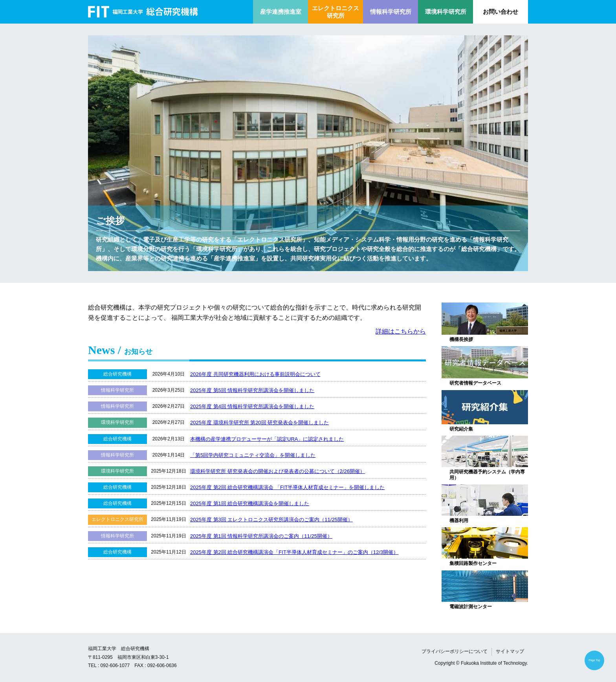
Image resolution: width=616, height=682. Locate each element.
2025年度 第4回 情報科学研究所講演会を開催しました (252, 406)
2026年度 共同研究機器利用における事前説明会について (255, 374)
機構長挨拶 (461, 339)
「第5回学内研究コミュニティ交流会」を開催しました (253, 455)
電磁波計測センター (471, 607)
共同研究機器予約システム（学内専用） (487, 475)
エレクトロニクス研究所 (335, 12)
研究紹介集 (461, 429)
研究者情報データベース (475, 383)
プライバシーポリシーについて (455, 651)
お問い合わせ (500, 12)
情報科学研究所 (391, 12)
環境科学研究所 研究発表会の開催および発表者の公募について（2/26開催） (278, 471)
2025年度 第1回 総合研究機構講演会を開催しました (250, 503)
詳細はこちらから (401, 331)
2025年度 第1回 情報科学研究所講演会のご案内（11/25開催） (261, 536)
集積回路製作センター (473, 563)
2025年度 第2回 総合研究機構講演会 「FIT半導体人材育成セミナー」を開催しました (287, 487)
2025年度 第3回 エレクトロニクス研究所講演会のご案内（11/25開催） (271, 520)
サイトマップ (510, 651)
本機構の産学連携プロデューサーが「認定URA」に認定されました (267, 439)
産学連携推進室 (281, 12)
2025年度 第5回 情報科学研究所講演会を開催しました (252, 390)
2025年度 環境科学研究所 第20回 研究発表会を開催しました (259, 423)
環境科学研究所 (446, 12)
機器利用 (459, 521)
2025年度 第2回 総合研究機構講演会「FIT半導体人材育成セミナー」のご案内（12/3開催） (294, 552)
